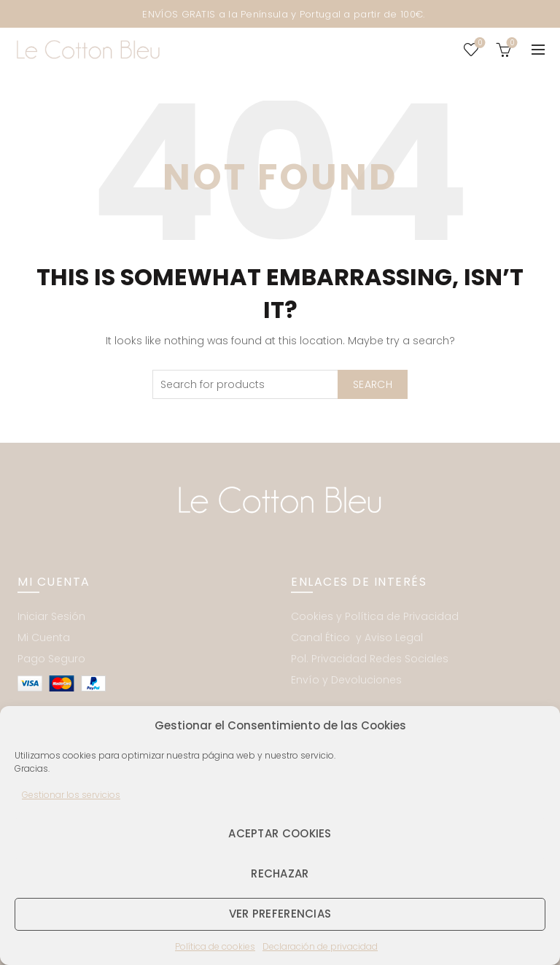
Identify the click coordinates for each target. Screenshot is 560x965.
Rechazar (280, 873)
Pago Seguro (51, 659)
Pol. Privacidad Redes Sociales (370, 659)
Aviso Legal (394, 637)
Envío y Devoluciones (346, 680)
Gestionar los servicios (71, 795)
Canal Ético (322, 637)
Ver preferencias (280, 914)
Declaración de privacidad (320, 946)
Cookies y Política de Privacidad (375, 616)
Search (373, 384)
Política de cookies (215, 946)
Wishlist (479, 43)
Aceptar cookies (280, 833)
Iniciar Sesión (51, 616)
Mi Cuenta (44, 637)
